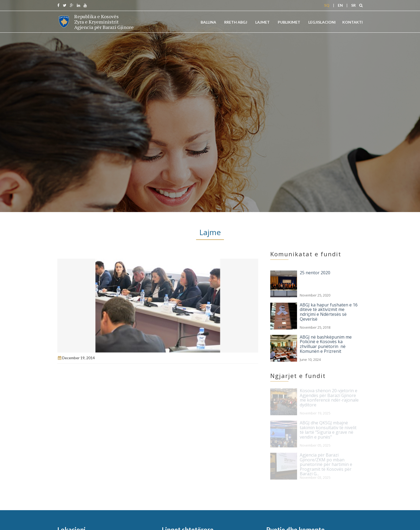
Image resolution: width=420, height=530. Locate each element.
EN (340, 5)
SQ (327, 5)
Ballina (208, 22)
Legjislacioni (322, 22)
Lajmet (262, 22)
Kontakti (352, 22)
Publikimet (289, 22)
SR (353, 5)
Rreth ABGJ (236, 22)
